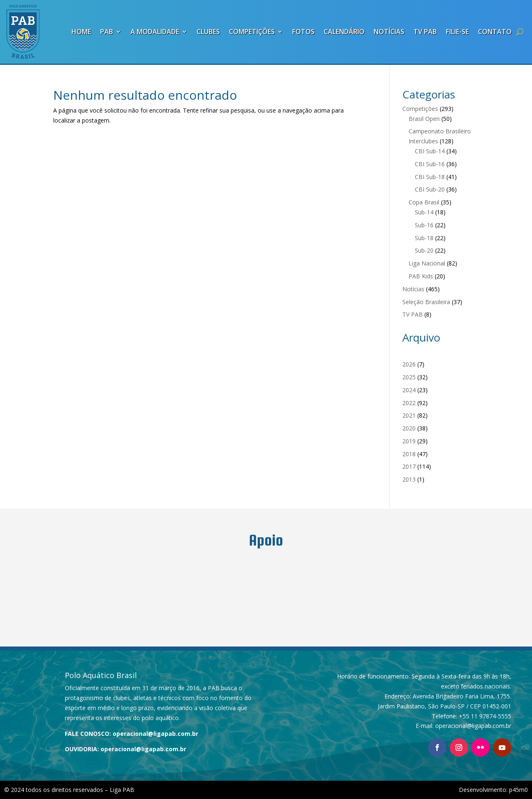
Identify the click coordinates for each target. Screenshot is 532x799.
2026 (409, 364)
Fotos (303, 32)
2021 (409, 415)
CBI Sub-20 (430, 189)
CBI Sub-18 (430, 177)
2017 (409, 466)
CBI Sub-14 (430, 151)
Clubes (208, 32)
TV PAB (425, 32)
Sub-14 (424, 212)
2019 (409, 441)
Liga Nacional (427, 263)
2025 (409, 377)
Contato (495, 32)
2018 (409, 454)
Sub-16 (424, 225)
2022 (409, 403)
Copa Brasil (424, 202)
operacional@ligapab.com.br (155, 734)
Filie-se (457, 32)
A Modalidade (155, 32)
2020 (409, 428)
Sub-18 (424, 238)
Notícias (389, 32)
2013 (409, 479)
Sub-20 (424, 250)
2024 (409, 390)
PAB (107, 32)
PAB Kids (421, 276)
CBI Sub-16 (430, 164)
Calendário (344, 32)
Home (81, 32)
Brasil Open (424, 119)
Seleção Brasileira (426, 302)
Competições (252, 32)
